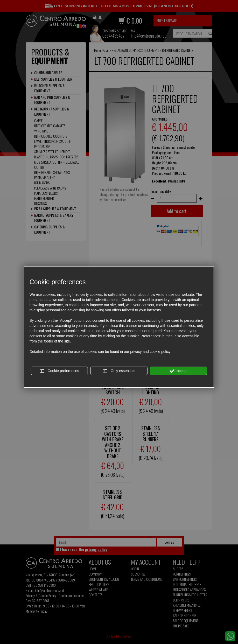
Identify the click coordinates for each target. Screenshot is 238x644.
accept (179, 371)
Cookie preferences (59, 371)
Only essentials (119, 371)
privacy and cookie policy (150, 352)
